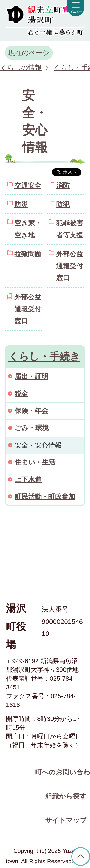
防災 (21, 204)
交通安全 (28, 186)
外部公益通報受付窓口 (70, 266)
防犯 (63, 204)
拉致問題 (28, 254)
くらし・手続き (44, 356)
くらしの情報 (21, 68)
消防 (63, 186)
